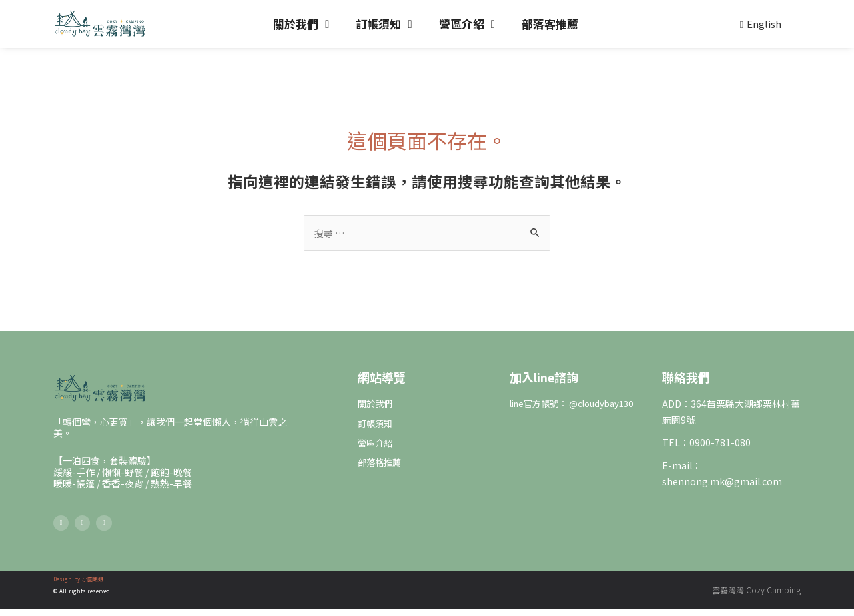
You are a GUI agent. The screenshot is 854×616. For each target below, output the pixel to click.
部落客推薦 (550, 24)
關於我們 (301, 24)
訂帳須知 (384, 24)
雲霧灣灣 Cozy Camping (756, 597)
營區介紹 (467, 24)
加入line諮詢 (544, 378)
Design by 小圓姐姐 (78, 586)
